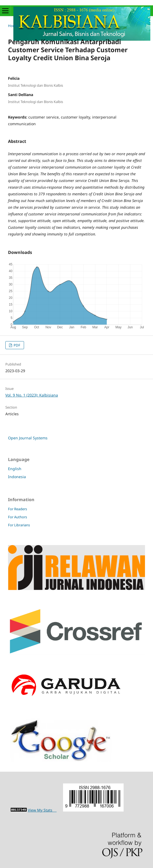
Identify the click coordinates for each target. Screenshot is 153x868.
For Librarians (19, 525)
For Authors (17, 517)
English (15, 469)
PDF (17, 345)
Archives (31, 26)
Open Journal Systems (28, 438)
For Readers (17, 509)
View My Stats (42, 810)
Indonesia (17, 477)
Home (13, 26)
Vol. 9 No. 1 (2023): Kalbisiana (67, 26)
